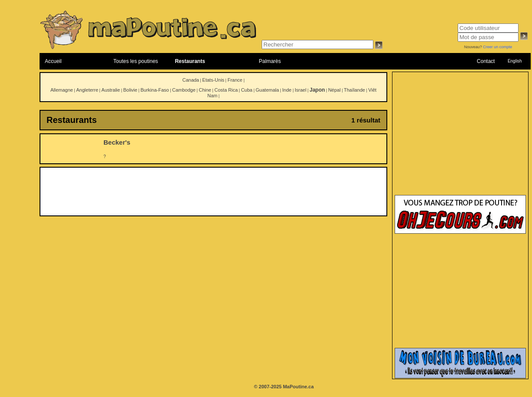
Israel (301, 90)
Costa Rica (226, 90)
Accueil (53, 61)
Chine (205, 90)
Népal (334, 90)
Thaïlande (354, 90)
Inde (287, 90)
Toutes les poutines (136, 61)
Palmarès (270, 61)
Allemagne (62, 90)
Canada (191, 80)
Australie (111, 90)
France (235, 80)
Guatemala (267, 90)
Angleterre (87, 90)
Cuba (246, 90)
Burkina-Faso (155, 90)
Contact (486, 61)
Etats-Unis (213, 80)
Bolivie (130, 90)
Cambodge (184, 90)
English (515, 61)
